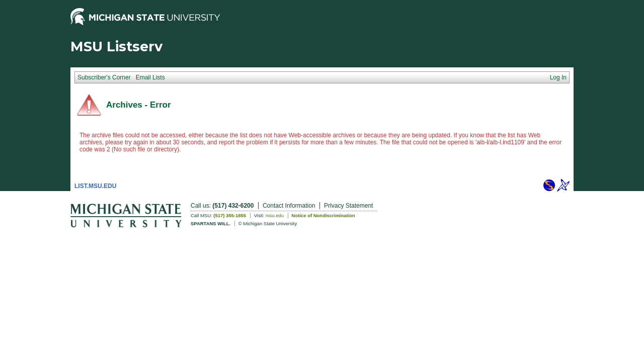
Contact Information (289, 206)
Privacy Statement (348, 206)
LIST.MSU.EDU (95, 186)
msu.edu (275, 215)
